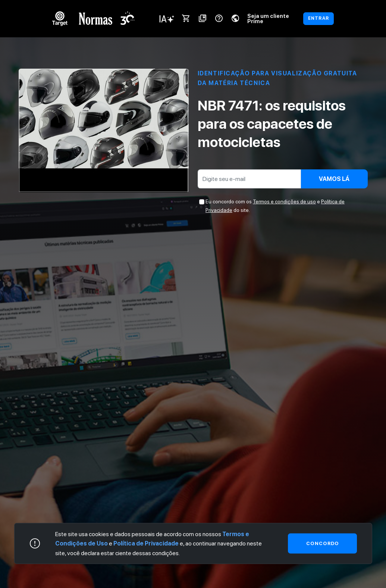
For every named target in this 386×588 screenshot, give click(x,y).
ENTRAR (318, 18)
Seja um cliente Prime (268, 18)
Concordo (322, 543)
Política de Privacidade (146, 543)
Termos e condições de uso (284, 201)
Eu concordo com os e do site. (275, 206)
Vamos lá (334, 179)
